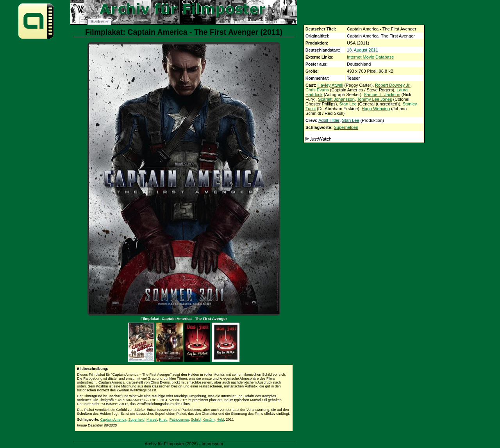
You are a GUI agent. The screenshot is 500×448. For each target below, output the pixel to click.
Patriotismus (179, 419)
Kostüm (209, 419)
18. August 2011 (362, 50)
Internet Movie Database (370, 57)
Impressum (212, 444)
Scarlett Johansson (336, 99)
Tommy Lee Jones (375, 99)
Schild (196, 419)
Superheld (136, 419)
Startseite (99, 22)
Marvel (152, 419)
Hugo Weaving (376, 109)
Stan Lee (348, 104)
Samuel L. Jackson (382, 95)
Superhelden (346, 127)
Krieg (163, 419)
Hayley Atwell (330, 85)
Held (220, 419)
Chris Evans (317, 90)
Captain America (113, 419)
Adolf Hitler (329, 120)
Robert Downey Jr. (393, 85)
